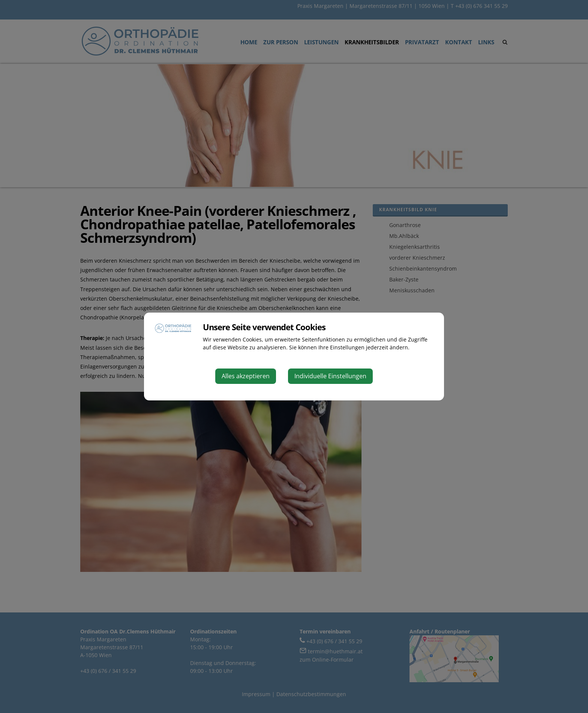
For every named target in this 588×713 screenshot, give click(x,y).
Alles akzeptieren (246, 376)
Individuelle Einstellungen (330, 376)
